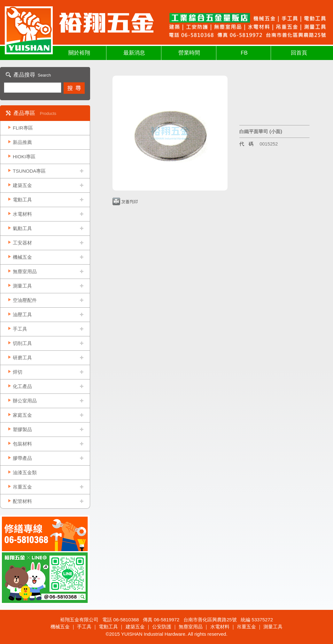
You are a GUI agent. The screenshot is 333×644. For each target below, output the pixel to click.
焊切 (18, 372)
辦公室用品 (25, 401)
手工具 (20, 329)
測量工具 (22, 286)
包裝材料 (22, 444)
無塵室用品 (25, 271)
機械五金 (22, 257)
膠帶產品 (22, 458)
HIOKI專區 (24, 157)
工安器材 (22, 243)
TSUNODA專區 (29, 171)
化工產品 (22, 386)
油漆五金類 (25, 472)
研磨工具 (22, 358)
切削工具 (22, 343)
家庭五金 (22, 415)
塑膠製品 (22, 429)
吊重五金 (22, 487)
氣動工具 (22, 228)
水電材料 (22, 214)
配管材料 (22, 501)
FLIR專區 (23, 128)
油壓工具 (22, 315)
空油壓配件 (25, 300)
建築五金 (22, 185)
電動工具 (22, 200)
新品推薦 (22, 142)
